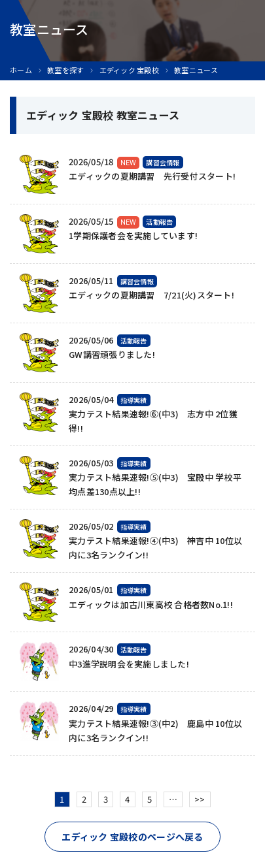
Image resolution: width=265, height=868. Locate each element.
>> (200, 799)
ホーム (21, 70)
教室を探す (65, 70)
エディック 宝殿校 (129, 70)
